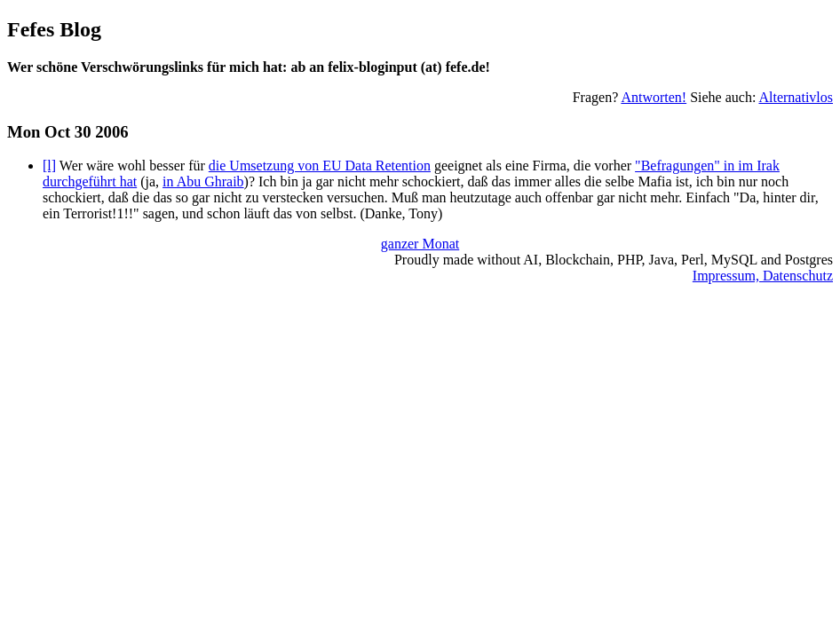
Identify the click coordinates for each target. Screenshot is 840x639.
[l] (49, 166)
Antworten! (654, 97)
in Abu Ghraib (203, 181)
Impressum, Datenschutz (763, 276)
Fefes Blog (54, 29)
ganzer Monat (420, 244)
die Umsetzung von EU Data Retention (320, 166)
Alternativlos (796, 97)
